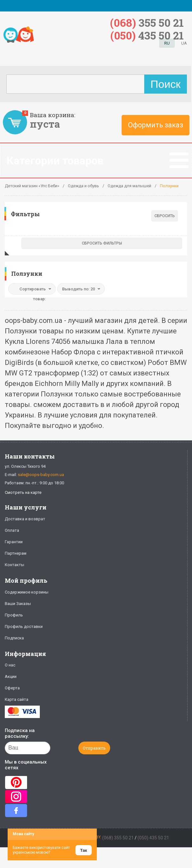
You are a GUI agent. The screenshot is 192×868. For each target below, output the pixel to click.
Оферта (12, 688)
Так (84, 850)
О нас (10, 665)
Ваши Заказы (18, 604)
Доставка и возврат (25, 519)
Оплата (12, 530)
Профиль (14, 615)
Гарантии (14, 542)
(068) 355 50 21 (118, 838)
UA (184, 43)
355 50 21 (147, 22)
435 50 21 (147, 35)
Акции (11, 676)
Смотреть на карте (23, 492)
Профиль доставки (24, 626)
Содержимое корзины (27, 592)
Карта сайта (17, 699)
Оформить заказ (156, 125)
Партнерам (16, 553)
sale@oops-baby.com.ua (41, 475)
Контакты (14, 565)
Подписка (14, 638)
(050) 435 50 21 (153, 838)
